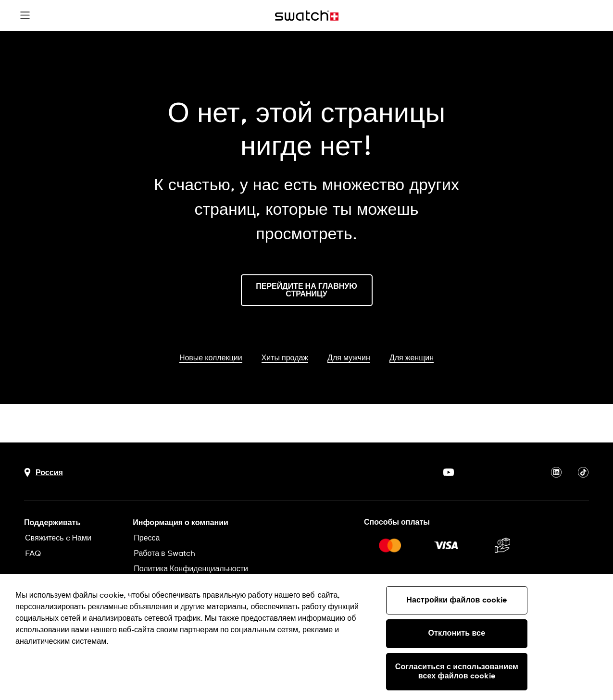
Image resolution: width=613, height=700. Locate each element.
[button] (25, 15)
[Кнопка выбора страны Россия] (44, 473)
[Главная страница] (307, 16)
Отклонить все (457, 633)
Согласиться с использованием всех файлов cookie (457, 671)
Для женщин (412, 358)
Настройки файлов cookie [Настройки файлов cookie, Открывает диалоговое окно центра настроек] (457, 600)
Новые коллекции (211, 358)
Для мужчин (349, 358)
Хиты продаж (285, 358)
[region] (306, 637)
